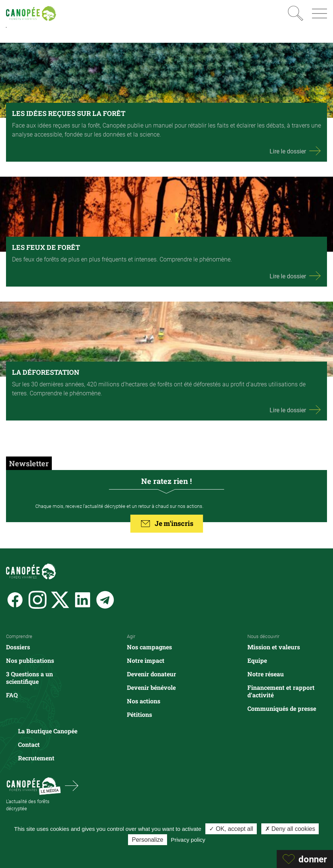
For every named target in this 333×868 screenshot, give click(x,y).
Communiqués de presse (282, 708)
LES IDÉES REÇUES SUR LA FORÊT (69, 113)
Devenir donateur (151, 674)
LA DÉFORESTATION (46, 372)
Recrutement (36, 758)
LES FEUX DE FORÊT (46, 247)
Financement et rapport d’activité (281, 691)
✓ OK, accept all (231, 829)
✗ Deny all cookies (290, 829)
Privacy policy (188, 840)
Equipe (257, 660)
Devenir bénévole (151, 687)
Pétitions (139, 714)
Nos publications (30, 660)
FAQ (12, 695)
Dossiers (18, 647)
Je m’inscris (166, 524)
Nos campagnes (149, 647)
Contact (29, 744)
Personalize (148, 840)
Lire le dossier (295, 151)
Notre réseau (266, 674)
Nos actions (144, 701)
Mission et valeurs (274, 647)
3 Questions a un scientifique (29, 678)
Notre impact (146, 660)
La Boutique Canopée (48, 731)
